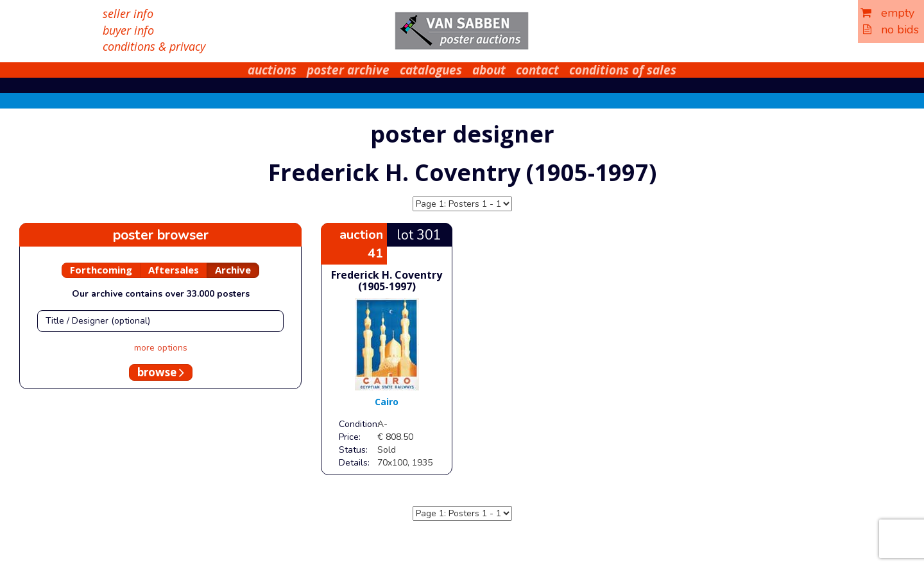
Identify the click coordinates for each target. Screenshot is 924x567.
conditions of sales (623, 70)
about (489, 70)
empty (887, 13)
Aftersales (174, 270)
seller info (128, 13)
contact (537, 70)
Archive (233, 270)
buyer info (128, 30)
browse (161, 372)
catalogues (431, 70)
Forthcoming (101, 270)
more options (161, 348)
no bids (891, 30)
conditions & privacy (154, 46)
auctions (272, 70)
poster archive (348, 70)
